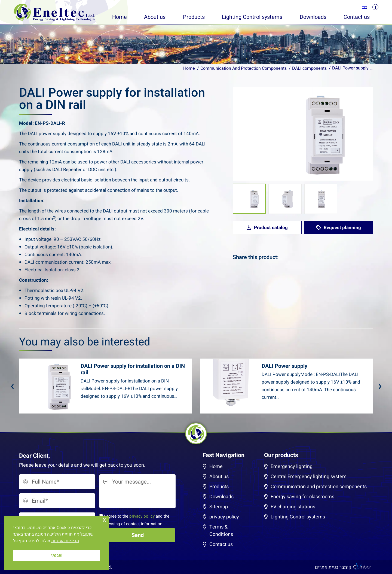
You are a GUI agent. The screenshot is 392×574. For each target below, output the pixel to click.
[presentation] (12, 386)
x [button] (104, 520)
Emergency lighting (292, 467)
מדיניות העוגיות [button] (65, 541)
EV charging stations (293, 507)
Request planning (339, 228)
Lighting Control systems (298, 517)
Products (219, 487)
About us (219, 477)
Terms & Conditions (221, 531)
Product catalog (267, 228)
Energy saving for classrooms (302, 497)
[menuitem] (364, 7)
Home (216, 467)
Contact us (221, 544)
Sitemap (219, 507)
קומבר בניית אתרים (333, 567)
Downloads (221, 497)
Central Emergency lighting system (309, 477)
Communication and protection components (319, 487)
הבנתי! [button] (57, 555)
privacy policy (142, 516)
